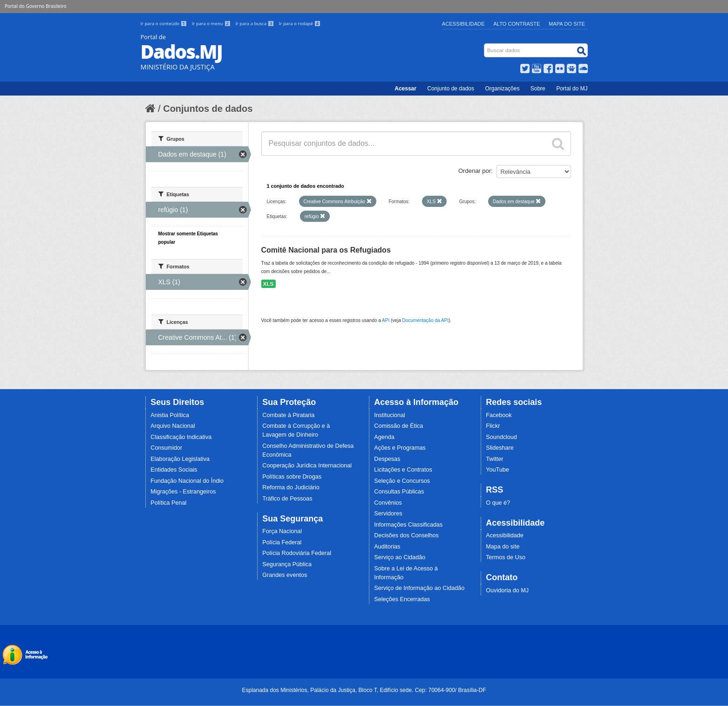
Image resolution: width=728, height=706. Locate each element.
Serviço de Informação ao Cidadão (419, 588)
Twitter (494, 459)
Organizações (502, 89)
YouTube (497, 470)
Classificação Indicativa (181, 437)
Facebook (499, 415)
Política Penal (168, 503)
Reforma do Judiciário (291, 487)
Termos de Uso (506, 557)
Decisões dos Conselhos (406, 535)
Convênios (388, 503)
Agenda (384, 437)
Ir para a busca (255, 24)
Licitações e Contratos (403, 470)
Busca (485, 45)
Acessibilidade (463, 24)
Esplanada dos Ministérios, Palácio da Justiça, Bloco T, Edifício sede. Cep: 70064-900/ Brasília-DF (364, 690)
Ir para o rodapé (300, 24)
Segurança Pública (287, 564)
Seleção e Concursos (402, 481)
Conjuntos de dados (208, 109)
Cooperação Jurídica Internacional (307, 466)
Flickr (493, 426)
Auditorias (387, 547)
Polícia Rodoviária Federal (297, 553)
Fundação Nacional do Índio (187, 481)
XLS (269, 284)
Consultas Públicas (399, 492)
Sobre (538, 89)
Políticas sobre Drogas (292, 477)
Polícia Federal (282, 542)
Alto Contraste (517, 24)
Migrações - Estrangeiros (183, 492)
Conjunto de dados (451, 89)
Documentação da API (425, 320)
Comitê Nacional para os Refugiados (326, 250)
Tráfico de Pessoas (287, 499)
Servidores (388, 514)
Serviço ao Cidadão (400, 557)
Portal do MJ (572, 89)
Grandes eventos (285, 575)
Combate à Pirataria (288, 415)
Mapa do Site (567, 24)
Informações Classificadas (408, 525)
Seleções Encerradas (402, 599)
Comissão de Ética (398, 426)
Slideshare (500, 448)
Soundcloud (501, 437)
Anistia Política (170, 415)
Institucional (390, 415)
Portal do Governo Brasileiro (35, 6)
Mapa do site (503, 547)
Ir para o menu (212, 24)
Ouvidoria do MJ (507, 590)
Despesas (387, 459)
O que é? (498, 503)
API (386, 320)
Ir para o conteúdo (164, 24)
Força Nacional (282, 531)
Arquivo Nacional (173, 426)
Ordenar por (475, 171)
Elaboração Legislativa (180, 459)
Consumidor (166, 448)
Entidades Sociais (174, 470)
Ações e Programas (400, 448)
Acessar (405, 89)
